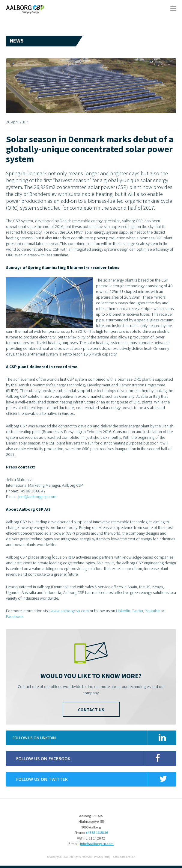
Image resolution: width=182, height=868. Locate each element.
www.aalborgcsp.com (70, 611)
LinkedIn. (124, 611)
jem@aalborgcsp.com (37, 497)
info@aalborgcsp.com (97, 844)
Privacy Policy (102, 857)
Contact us (91, 710)
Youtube (152, 611)
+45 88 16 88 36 (97, 833)
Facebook (15, 616)
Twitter (137, 611)
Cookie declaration (124, 857)
